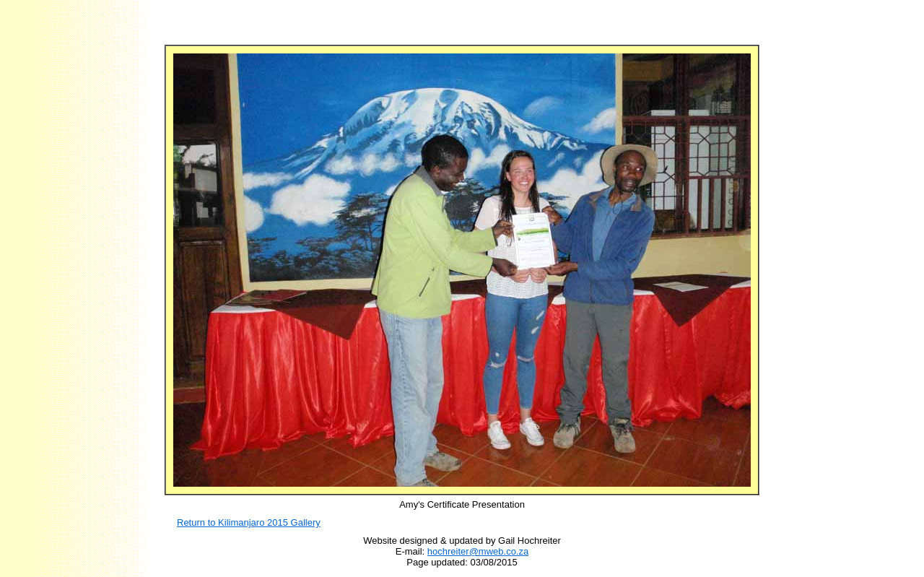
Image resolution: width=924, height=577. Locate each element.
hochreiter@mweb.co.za (478, 551)
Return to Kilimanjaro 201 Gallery (249, 522)
